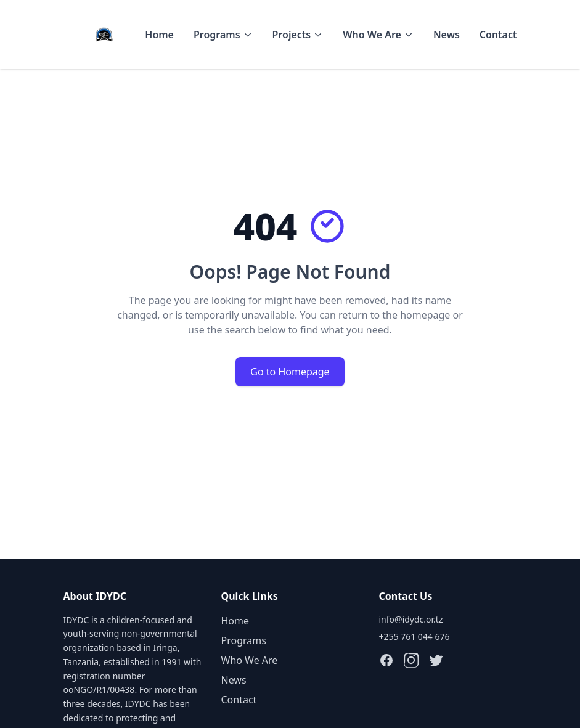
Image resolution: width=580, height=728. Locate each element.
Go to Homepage (290, 372)
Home (159, 35)
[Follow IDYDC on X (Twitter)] (436, 660)
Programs (223, 35)
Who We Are (378, 35)
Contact (498, 35)
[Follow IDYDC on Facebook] (386, 660)
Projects (298, 35)
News (447, 35)
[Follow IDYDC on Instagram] (411, 660)
